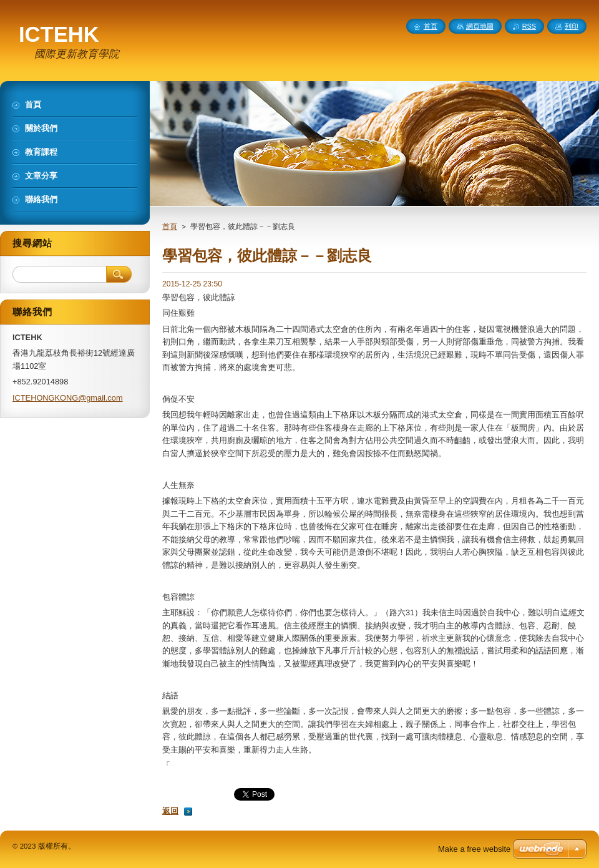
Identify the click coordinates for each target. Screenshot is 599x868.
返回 (170, 811)
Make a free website (474, 849)
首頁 (170, 227)
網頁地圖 (480, 26)
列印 (572, 26)
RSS (529, 26)
